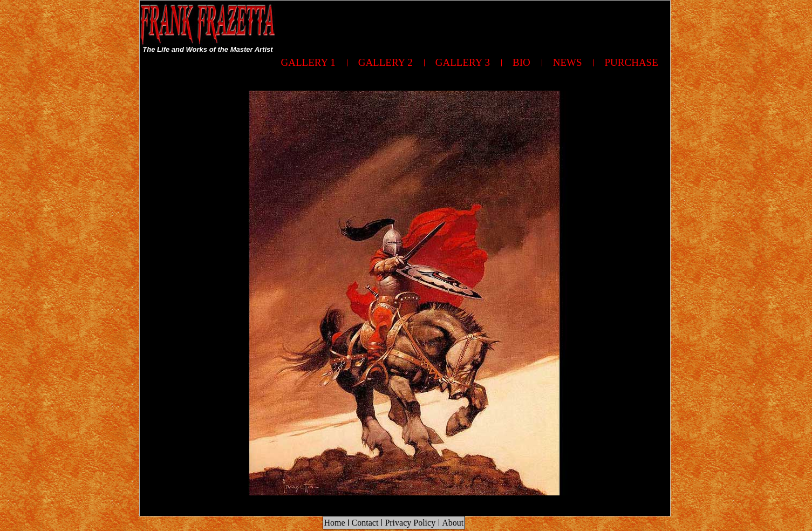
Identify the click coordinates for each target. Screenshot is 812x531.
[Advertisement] (474, 25)
